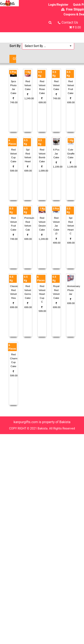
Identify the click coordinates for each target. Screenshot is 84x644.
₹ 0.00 (77, 28)
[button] (48, 46)
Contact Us (70, 22)
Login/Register (58, 5)
